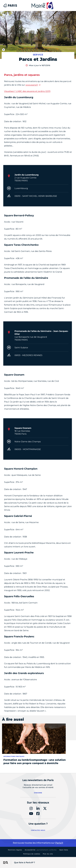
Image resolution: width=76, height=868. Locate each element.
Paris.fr (59, 843)
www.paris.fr (32, 85)
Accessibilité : (41, 850)
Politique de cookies (32, 854)
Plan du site (48, 854)
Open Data (64, 850)
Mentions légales (15, 850)
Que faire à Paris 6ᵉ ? (25, 862)
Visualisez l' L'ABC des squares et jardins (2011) (27, 91)
